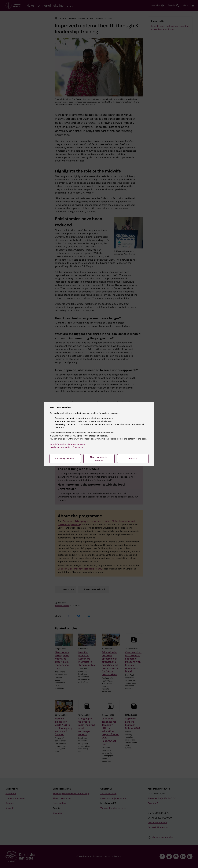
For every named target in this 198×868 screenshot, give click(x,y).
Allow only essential (65, 459)
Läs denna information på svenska (66, 447)
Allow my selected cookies (99, 459)
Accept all (133, 459)
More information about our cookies (67, 444)
